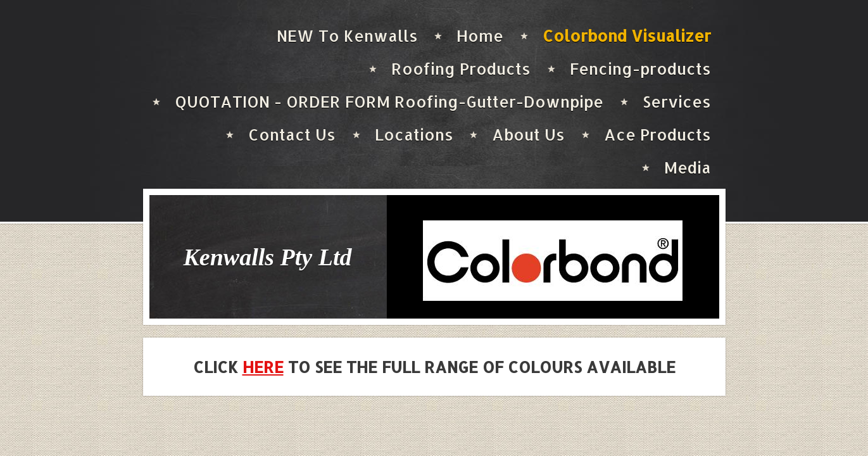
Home (480, 35)
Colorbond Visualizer (627, 35)
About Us (528, 134)
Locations (414, 134)
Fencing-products (640, 68)
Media (688, 167)
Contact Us (292, 134)
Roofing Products (461, 68)
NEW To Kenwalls (347, 35)
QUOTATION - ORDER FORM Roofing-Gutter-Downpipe (389, 101)
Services (677, 101)
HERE (263, 367)
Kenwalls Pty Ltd (268, 257)
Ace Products (657, 134)
